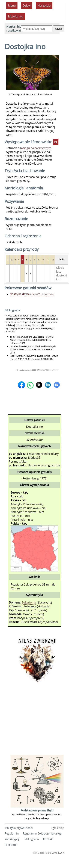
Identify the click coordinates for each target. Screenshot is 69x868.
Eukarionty (29, 602)
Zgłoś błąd (58, 828)
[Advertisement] (33, 721)
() (32, 294)
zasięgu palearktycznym (36, 148)
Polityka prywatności (19, 828)
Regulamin (12, 833)
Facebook (11, 845)
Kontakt (48, 839)
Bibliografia (31, 839)
